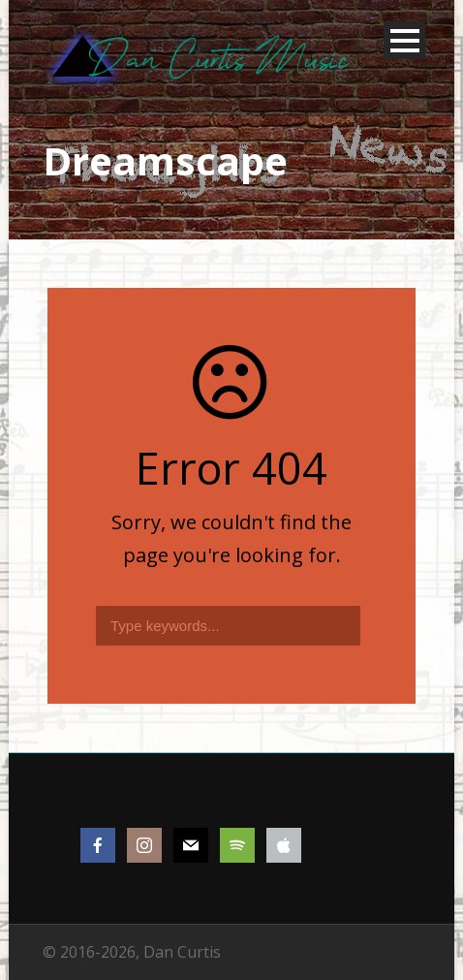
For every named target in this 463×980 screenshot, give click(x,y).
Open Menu (404, 40)
